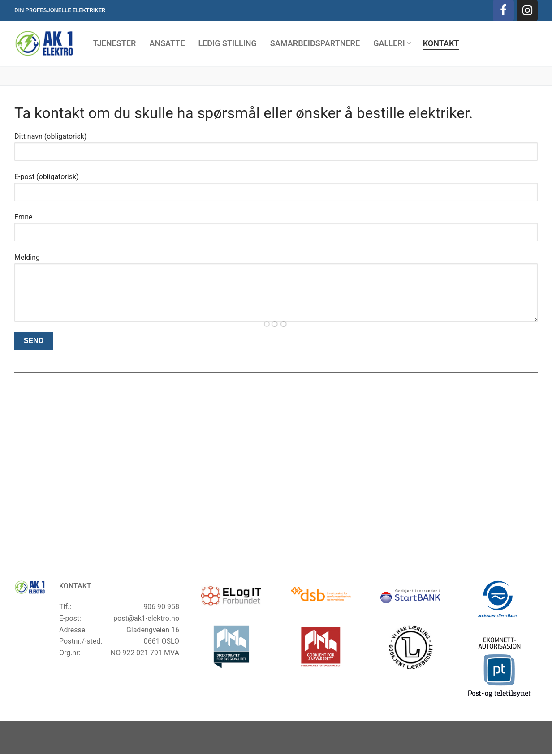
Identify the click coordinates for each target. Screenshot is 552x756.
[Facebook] (503, 11)
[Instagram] (527, 11)
